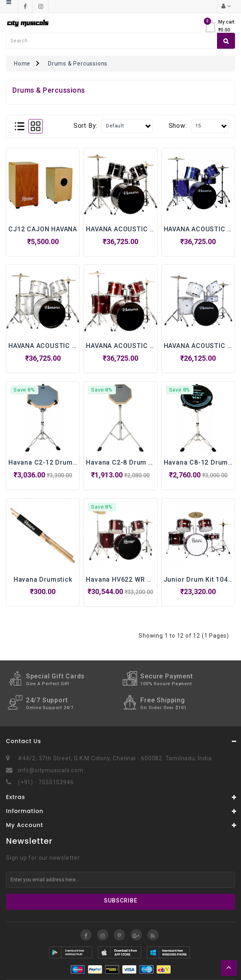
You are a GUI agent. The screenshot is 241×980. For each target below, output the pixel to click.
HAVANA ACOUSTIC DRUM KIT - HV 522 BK (154, 229)
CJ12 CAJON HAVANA (43, 229)
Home (22, 64)
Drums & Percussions (78, 64)
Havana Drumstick (43, 579)
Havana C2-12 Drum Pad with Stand (65, 462)
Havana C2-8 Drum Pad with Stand (141, 462)
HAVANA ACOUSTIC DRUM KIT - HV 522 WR (154, 346)
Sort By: (86, 126)
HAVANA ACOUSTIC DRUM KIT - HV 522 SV (76, 346)
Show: (178, 126)
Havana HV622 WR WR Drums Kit (138, 579)
